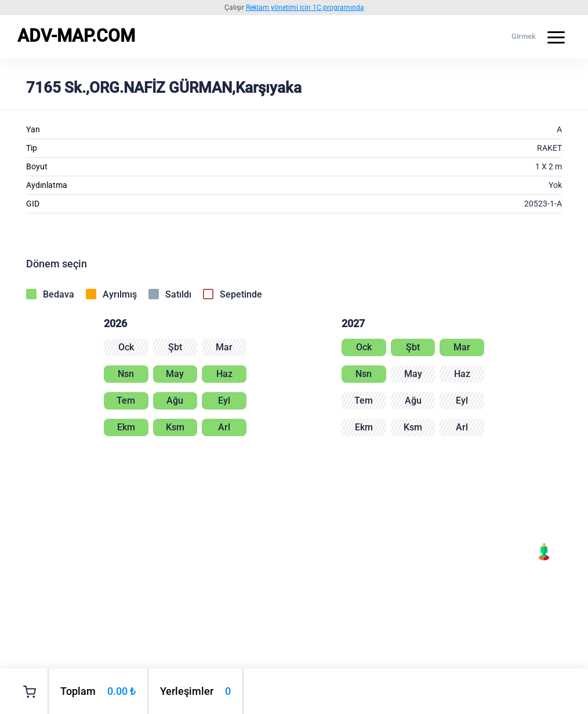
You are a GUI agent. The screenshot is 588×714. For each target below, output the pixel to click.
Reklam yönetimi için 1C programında (305, 8)
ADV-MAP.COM (76, 36)
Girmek (524, 36)
